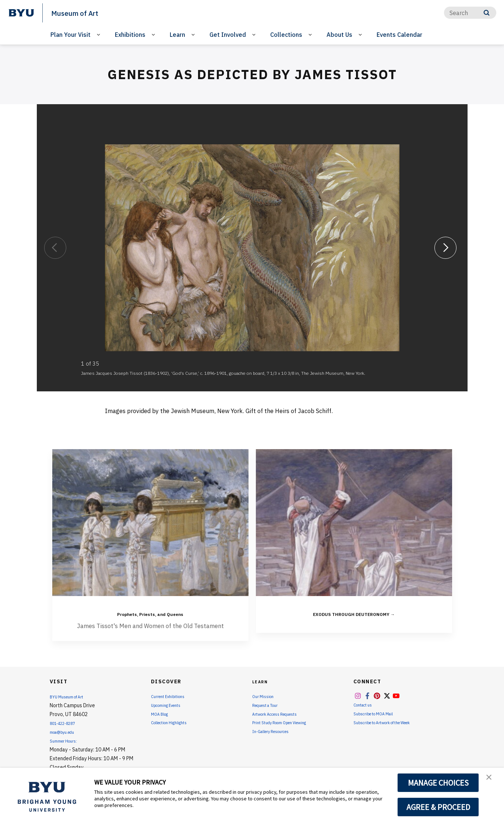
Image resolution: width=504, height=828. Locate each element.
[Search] (470, 13)
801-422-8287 (67, 723)
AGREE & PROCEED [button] (438, 807)
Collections (286, 35)
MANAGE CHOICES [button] (438, 783)
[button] (492, 781)
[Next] (445, 247)
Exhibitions (130, 35)
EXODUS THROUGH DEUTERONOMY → (354, 612)
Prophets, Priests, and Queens (150, 612)
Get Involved (228, 35)
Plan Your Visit (71, 35)
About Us (339, 35)
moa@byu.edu (66, 732)
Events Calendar (399, 35)
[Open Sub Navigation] (100, 35)
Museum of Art (81, 13)
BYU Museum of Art (72, 696)
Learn (177, 35)
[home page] (21, 13)
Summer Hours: (67, 740)
